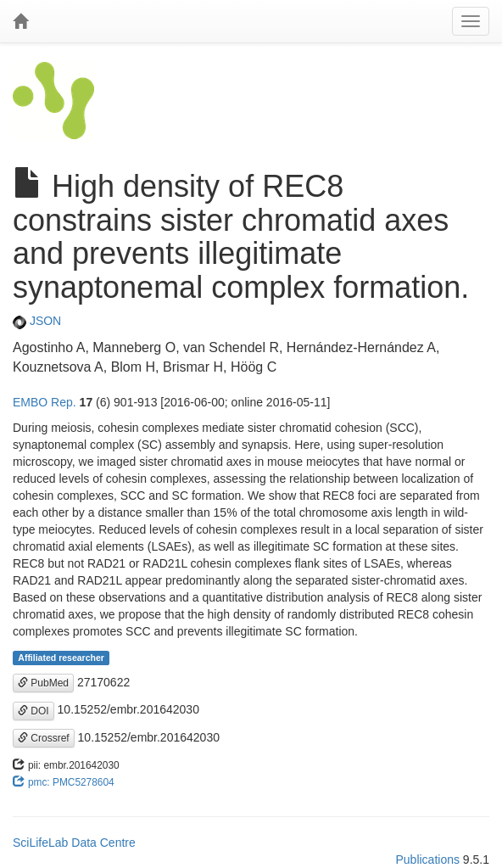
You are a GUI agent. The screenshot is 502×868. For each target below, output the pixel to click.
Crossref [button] (44, 738)
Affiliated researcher (61, 658)
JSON (37, 321)
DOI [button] (33, 711)
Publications (427, 860)
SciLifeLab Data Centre (74, 843)
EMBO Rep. (45, 402)
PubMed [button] (43, 683)
